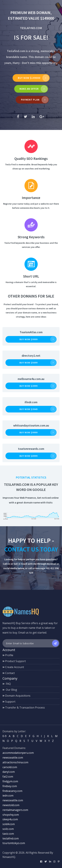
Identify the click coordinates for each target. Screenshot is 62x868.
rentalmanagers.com (15, 810)
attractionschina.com (15, 762)
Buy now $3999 (29, 386)
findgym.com (10, 781)
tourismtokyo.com (14, 843)
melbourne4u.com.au (31, 379)
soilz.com (8, 829)
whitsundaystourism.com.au (31, 425)
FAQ (7, 684)
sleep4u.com (10, 819)
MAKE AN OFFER (29, 89)
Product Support (14, 661)
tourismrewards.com (31, 449)
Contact (9, 673)
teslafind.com (11, 838)
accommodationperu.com (18, 753)
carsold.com (10, 767)
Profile (8, 655)
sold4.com (9, 824)
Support (9, 702)
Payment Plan (30, 100)
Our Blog (10, 690)
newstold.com (11, 805)
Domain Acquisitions (16, 696)
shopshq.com (11, 815)
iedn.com (8, 796)
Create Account (13, 667)
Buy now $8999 (29, 456)
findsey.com (10, 786)
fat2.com (8, 777)
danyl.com (9, 772)
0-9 (4, 736)
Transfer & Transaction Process (24, 708)
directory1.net (31, 356)
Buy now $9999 (29, 339)
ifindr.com (31, 402)
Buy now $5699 (29, 363)
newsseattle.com (13, 758)
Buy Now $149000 (29, 78)
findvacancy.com (12, 791)
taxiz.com (8, 834)
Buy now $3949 (29, 409)
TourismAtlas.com (31, 332)
